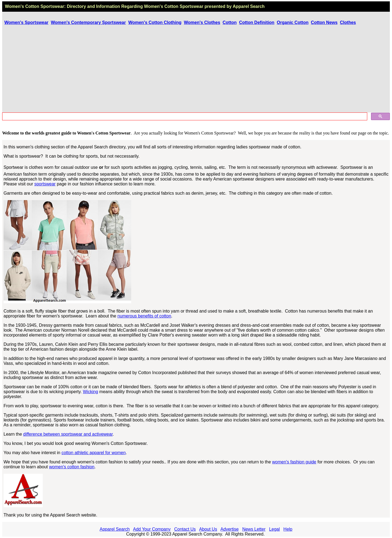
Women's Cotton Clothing (155, 22)
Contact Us (185, 529)
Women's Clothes (202, 22)
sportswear (45, 184)
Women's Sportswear (26, 22)
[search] (184, 117)
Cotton (230, 22)
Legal (275, 529)
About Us (208, 529)
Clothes (348, 22)
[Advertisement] (196, 69)
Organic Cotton (293, 22)
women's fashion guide (294, 462)
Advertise (230, 529)
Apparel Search (249, 6)
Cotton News (324, 22)
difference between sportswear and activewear (68, 434)
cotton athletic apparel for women (94, 453)
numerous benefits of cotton (144, 316)
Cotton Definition (257, 22)
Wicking (90, 392)
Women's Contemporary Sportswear (88, 22)
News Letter (254, 529)
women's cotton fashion (72, 467)
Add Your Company (152, 529)
